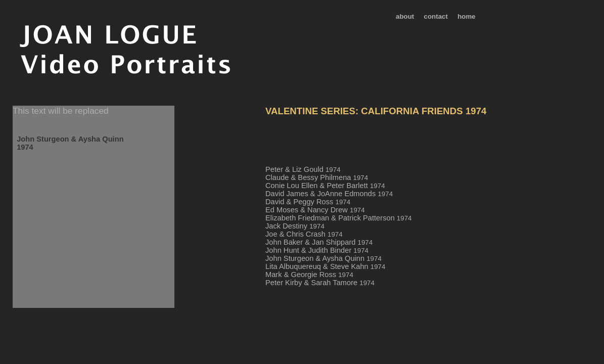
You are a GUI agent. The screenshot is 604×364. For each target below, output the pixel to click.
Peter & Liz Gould (303, 169)
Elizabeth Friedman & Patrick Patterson (339, 218)
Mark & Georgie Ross (309, 275)
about (405, 16)
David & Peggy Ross (308, 202)
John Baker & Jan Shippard (319, 242)
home (467, 16)
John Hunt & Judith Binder (317, 250)
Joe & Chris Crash (304, 234)
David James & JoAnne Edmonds (329, 194)
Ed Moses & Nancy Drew (315, 210)
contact (436, 16)
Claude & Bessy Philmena (317, 177)
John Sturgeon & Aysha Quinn (323, 258)
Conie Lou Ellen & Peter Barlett (325, 186)
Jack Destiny (295, 226)
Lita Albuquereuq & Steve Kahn (325, 266)
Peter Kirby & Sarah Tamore (320, 283)
